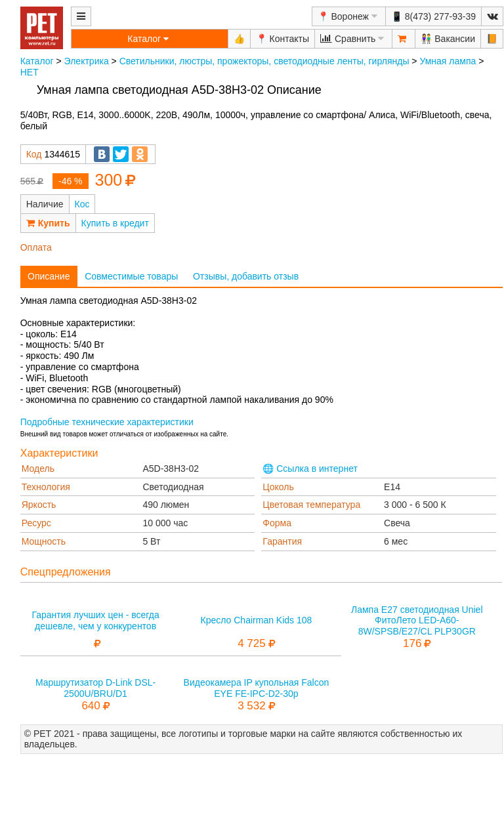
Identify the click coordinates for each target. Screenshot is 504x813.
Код (34, 154)
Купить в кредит (115, 223)
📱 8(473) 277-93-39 (433, 16)
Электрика (87, 61)
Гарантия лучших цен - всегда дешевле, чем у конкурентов (95, 620)
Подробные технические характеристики (107, 422)
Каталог (37, 61)
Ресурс (36, 523)
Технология (46, 487)
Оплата (36, 247)
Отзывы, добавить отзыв (246, 276)
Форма (277, 523)
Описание (49, 276)
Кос (82, 204)
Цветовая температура (311, 505)
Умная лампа (448, 61)
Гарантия (282, 541)
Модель (38, 469)
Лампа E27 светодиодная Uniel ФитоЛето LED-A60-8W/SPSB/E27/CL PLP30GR (417, 621)
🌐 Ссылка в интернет (310, 469)
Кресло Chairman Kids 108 (257, 620)
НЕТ (30, 72)
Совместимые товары (131, 276)
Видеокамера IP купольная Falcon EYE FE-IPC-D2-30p (257, 688)
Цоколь (278, 487)
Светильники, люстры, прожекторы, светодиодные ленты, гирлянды (264, 61)
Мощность (44, 541)
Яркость (39, 505)
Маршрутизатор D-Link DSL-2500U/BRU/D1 (95, 688)
